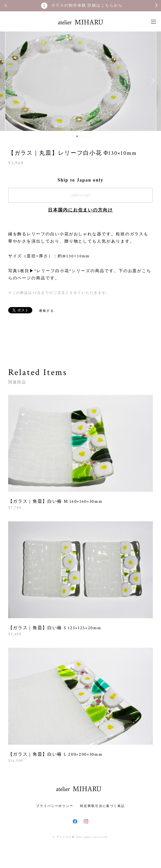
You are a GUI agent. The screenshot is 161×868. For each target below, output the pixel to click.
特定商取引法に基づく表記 (102, 806)
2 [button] (77, 136)
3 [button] (81, 136)
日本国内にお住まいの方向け (80, 210)
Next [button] (152, 81)
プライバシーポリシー (55, 806)
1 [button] (73, 136)
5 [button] (89, 136)
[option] (81, 81)
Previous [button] (9, 81)
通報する (46, 311)
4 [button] (85, 136)
